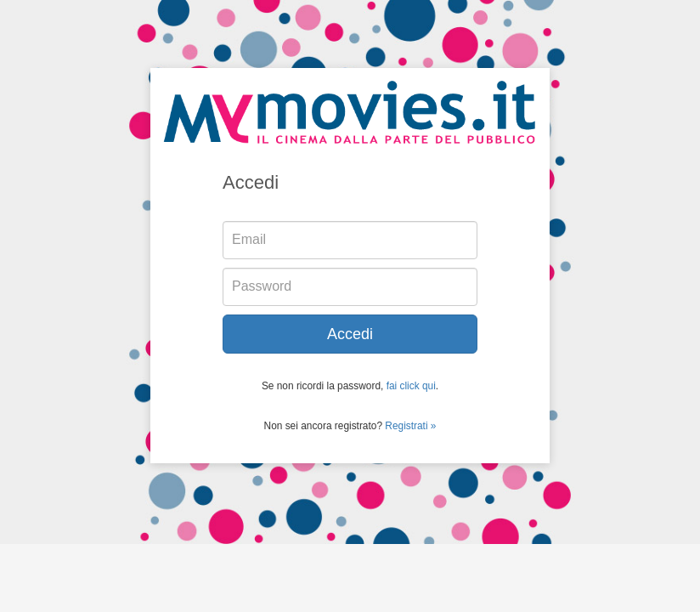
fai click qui (411, 386)
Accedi (350, 334)
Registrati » (410, 426)
